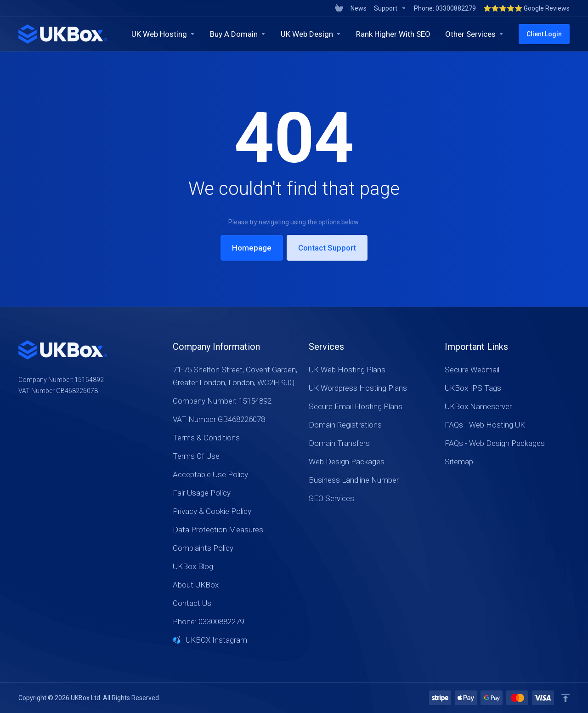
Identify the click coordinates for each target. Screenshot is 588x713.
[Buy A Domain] (238, 34)
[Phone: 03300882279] (445, 8)
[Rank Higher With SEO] (393, 34)
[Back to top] (565, 698)
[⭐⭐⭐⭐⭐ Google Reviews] (525, 8)
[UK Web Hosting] (163, 34)
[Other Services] (475, 34)
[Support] (390, 8)
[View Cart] (339, 8)
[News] (359, 8)
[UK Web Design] (311, 34)
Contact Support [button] (327, 248)
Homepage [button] (252, 248)
